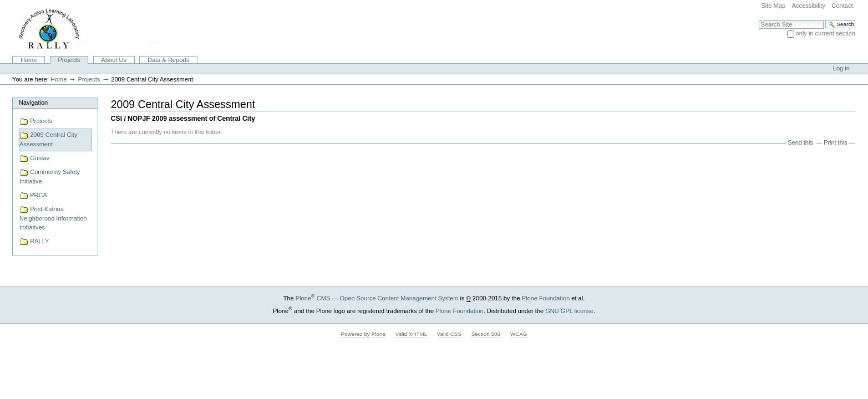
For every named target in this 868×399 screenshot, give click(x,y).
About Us (114, 60)
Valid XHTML (411, 334)
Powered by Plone (363, 334)
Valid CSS (449, 334)
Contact (842, 6)
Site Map (773, 6)
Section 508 (486, 334)
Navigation (33, 103)
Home (29, 60)
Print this (835, 142)
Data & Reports (168, 60)
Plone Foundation (546, 298)
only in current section (826, 33)
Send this (800, 142)
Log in (841, 68)
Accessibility (809, 6)
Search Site (758, 20)
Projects (69, 60)
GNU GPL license (569, 311)
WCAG (519, 334)
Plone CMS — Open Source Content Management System (377, 298)
